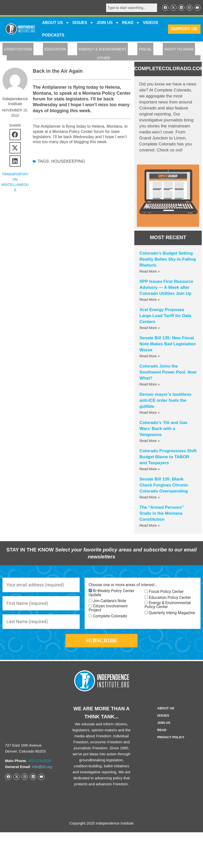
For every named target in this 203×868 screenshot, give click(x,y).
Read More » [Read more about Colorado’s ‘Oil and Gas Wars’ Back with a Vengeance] (150, 441)
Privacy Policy (171, 740)
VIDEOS (150, 23)
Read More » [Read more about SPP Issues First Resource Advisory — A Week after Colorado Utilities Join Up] (150, 300)
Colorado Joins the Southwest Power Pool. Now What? (168, 372)
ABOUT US (56, 23)
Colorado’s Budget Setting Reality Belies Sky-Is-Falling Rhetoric (168, 259)
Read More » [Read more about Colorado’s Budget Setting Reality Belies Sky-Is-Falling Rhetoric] (150, 272)
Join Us (164, 725)
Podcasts (53, 35)
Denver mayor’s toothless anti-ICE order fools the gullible (166, 401)
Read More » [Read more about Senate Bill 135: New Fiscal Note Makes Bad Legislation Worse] (150, 356)
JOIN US (108, 23)
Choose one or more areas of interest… (123, 585)
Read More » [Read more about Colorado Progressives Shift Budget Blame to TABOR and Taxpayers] (150, 469)
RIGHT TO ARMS (179, 49)
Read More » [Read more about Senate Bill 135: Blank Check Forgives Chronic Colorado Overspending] (150, 497)
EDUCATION (55, 49)
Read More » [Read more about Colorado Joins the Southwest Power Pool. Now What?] (150, 385)
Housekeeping (68, 162)
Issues (83, 23)
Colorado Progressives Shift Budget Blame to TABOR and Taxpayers (168, 457)
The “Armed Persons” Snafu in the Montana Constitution (162, 514)
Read (162, 732)
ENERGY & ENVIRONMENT (102, 49)
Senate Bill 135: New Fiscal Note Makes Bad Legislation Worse (168, 344)
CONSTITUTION (18, 49)
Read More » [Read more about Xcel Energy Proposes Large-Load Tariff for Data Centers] (150, 328)
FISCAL (145, 49)
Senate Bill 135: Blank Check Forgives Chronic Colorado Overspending (164, 485)
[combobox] (131, 8)
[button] (15, 135)
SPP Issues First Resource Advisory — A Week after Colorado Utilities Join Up (166, 288)
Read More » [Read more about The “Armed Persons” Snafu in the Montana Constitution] (150, 526)
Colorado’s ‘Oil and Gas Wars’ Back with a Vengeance (164, 429)
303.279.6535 (40, 763)
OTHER (104, 58)
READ (131, 23)
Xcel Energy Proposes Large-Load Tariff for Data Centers (165, 316)
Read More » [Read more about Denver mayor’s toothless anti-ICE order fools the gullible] (150, 413)
